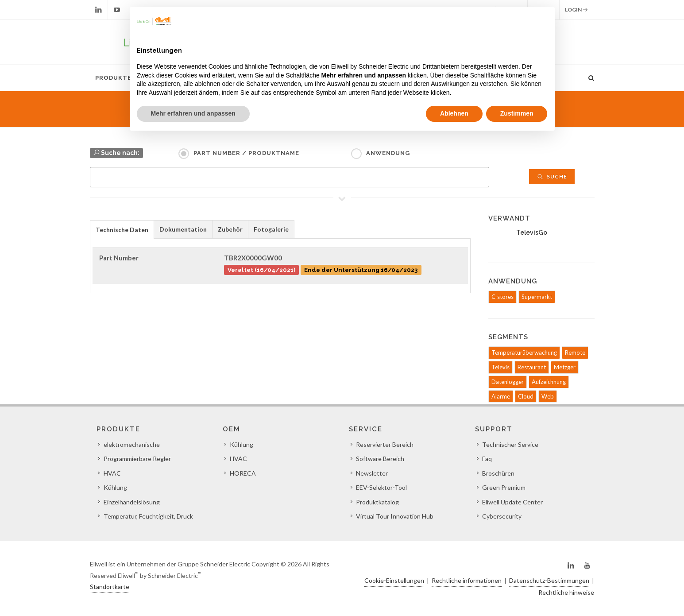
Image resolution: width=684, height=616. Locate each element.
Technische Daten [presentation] (122, 230)
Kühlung (115, 487)
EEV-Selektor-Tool (381, 487)
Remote (575, 353)
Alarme (501, 396)
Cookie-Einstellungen (394, 580)
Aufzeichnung (549, 382)
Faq (487, 459)
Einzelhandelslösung (132, 502)
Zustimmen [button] (517, 113)
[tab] (122, 229)
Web (548, 396)
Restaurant (532, 367)
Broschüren (498, 473)
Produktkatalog (377, 502)
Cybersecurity (502, 516)
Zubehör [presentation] (230, 229)
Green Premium (504, 487)
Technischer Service (510, 444)
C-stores (502, 297)
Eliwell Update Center (512, 502)
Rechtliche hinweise (566, 592)
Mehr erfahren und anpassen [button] (193, 113)
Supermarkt (537, 297)
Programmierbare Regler (137, 459)
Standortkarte (110, 587)
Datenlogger (508, 382)
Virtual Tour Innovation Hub (395, 516)
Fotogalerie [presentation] (271, 229)
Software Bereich (380, 459)
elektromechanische (132, 444)
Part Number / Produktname (246, 153)
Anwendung (388, 153)
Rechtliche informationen (467, 580)
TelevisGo (532, 232)
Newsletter (372, 473)
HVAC (112, 473)
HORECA (243, 473)
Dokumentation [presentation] (183, 229)
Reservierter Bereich (385, 444)
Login (576, 10)
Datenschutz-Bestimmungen (549, 580)
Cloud (526, 396)
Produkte (113, 78)
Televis (500, 367)
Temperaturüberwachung (524, 353)
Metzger (565, 367)
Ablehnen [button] (454, 113)
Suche (552, 176)
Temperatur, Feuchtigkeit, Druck (148, 516)
